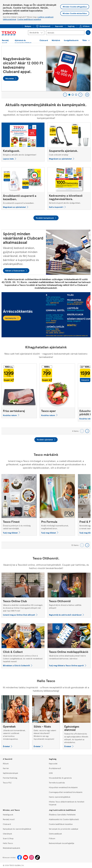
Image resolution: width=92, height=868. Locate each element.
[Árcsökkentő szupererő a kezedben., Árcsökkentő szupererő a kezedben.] (23, 188)
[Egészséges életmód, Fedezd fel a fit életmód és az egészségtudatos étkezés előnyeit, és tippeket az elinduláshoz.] (77, 722)
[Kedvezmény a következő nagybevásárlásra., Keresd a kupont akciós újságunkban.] (69, 188)
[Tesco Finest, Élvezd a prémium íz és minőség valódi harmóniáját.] (19, 505)
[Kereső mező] (65, 33)
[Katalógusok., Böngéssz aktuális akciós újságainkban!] (23, 142)
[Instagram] (32, 857)
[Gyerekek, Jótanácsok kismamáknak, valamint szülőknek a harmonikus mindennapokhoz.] (15, 722)
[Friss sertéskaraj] (19, 391)
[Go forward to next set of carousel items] (87, 431)
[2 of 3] (73, 95)
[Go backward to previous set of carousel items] (82, 431)
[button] (28, 26)
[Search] (88, 33)
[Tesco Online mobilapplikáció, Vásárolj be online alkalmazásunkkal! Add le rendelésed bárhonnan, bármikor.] (69, 646)
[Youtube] (26, 857)
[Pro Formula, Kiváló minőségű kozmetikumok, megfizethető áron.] (57, 505)
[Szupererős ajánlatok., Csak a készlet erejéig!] (69, 142)
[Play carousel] (87, 95)
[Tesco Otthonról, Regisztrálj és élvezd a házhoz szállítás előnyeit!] (69, 595)
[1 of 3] (69, 95)
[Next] (80, 95)
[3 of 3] (76, 95)
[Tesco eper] (57, 391)
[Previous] (65, 95)
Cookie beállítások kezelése (29, 19)
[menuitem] (28, 26)
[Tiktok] (37, 857)
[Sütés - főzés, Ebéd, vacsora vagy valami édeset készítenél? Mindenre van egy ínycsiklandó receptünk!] (46, 722)
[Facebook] (20, 857)
